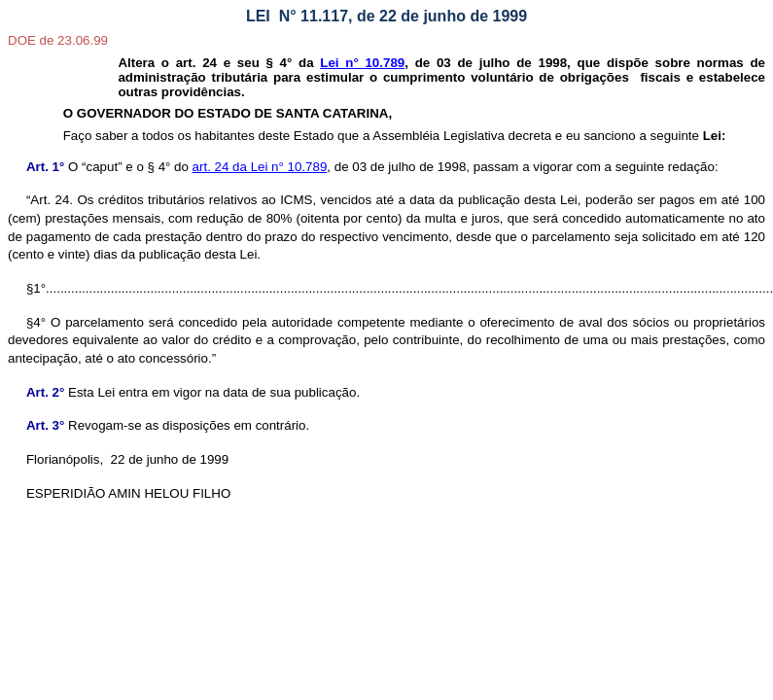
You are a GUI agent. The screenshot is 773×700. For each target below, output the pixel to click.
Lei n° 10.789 (362, 63)
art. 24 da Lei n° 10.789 (260, 167)
